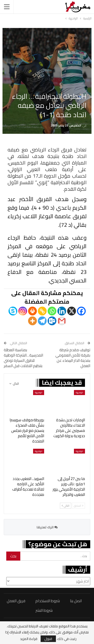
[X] (72, 311)
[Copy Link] (42, 311)
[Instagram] (23, 311)
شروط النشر (44, 610)
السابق (78, 506)
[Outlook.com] (52, 321)
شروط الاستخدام (48, 601)
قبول (48, 639)
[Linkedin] (62, 311)
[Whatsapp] (52, 311)
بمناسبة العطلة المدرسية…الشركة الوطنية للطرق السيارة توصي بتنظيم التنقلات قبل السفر (23, 358)
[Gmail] (62, 321)
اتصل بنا (76, 601)
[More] (32, 321)
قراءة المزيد (29, 639)
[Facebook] (81, 311)
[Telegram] (42, 321)
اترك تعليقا (47, 527)
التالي (66, 506)
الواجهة (79, 392)
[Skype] (13, 311)
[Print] (32, 311)
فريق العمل (16, 601)
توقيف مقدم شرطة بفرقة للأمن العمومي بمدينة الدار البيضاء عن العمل (73, 358)
